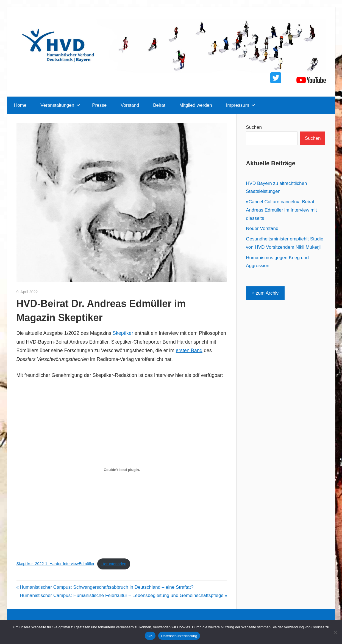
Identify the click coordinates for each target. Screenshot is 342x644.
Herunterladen (114, 564)
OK (150, 636)
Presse (99, 105)
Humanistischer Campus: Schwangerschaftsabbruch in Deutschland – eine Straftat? (106, 587)
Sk (116, 333)
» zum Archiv (265, 293)
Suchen (254, 127)
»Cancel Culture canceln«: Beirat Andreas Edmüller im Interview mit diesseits (281, 210)
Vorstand (130, 105)
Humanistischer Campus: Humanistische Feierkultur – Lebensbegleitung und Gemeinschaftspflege (122, 595)
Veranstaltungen (60, 105)
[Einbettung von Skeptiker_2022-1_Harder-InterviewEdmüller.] (122, 470)
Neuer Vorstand (262, 228)
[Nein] (335, 632)
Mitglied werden (196, 105)
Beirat (159, 105)
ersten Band (189, 350)
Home (20, 105)
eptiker (126, 333)
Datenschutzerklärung (179, 636)
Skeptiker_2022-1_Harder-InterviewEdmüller (55, 564)
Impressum (241, 105)
